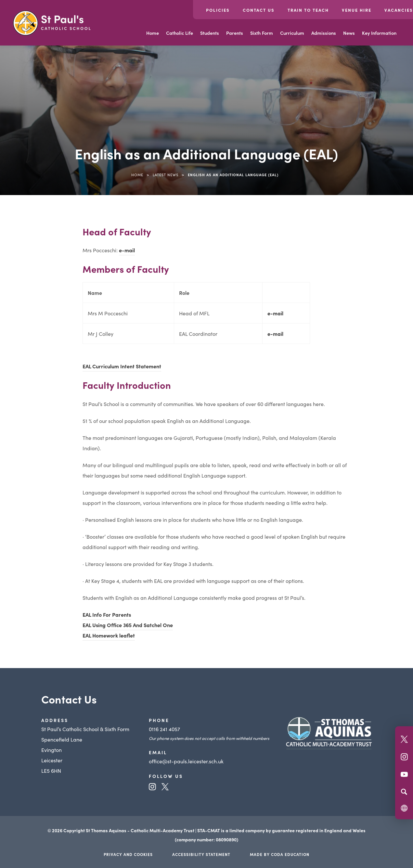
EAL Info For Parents (107, 614)
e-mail (127, 250)
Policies (218, 10)
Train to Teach (308, 10)
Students (210, 33)
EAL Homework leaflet (109, 635)
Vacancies (399, 10)
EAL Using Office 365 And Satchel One (128, 625)
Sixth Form (262, 33)
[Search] (404, 792)
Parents (235, 33)
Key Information (379, 33)
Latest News (166, 175)
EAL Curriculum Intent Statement (122, 366)
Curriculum (292, 33)
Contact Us (259, 10)
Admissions (324, 33)
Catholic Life (180, 33)
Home (153, 33)
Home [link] (137, 175)
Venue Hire (357, 10)
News (349, 33)
